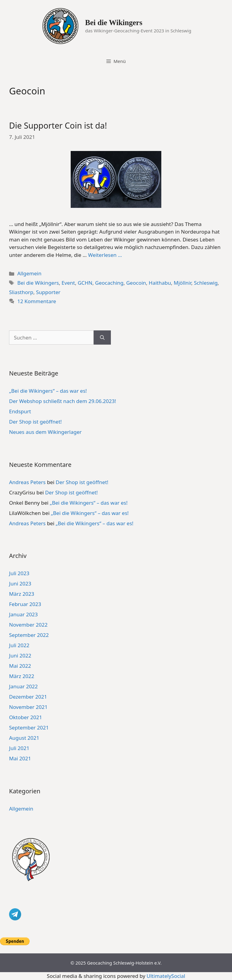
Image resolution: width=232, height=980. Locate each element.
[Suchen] (102, 338)
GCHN (85, 283)
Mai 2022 (20, 666)
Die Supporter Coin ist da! (58, 125)
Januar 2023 (23, 614)
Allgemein (29, 273)
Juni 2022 (20, 656)
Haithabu (160, 283)
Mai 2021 (20, 758)
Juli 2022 (19, 645)
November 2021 (28, 707)
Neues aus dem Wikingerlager (45, 432)
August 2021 (24, 738)
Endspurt (20, 411)
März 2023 (22, 594)
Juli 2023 (19, 573)
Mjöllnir (182, 283)
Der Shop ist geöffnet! (35, 422)
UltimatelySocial (166, 976)
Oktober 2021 (26, 717)
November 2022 (28, 625)
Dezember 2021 (28, 697)
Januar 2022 (23, 686)
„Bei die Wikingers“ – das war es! (48, 391)
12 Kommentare (37, 301)
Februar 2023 (25, 604)
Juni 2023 (20, 583)
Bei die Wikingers (114, 23)
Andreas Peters (27, 482)
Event (68, 283)
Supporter (48, 292)
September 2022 (29, 635)
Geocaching (109, 283)
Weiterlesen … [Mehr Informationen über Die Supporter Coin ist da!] (105, 255)
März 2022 (22, 676)
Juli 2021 (19, 748)
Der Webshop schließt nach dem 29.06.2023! (63, 401)
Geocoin (136, 283)
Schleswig (206, 283)
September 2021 (29, 728)
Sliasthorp (21, 292)
